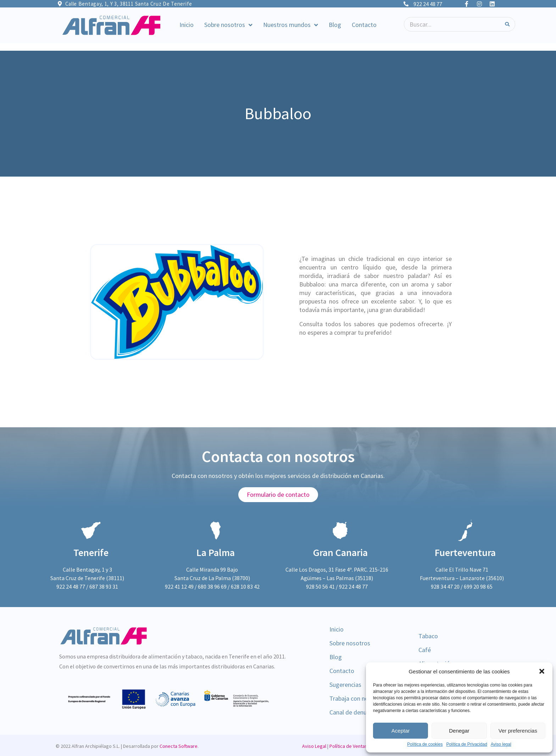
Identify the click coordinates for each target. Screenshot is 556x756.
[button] (542, 671)
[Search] (507, 24)
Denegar (459, 731)
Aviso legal (501, 744)
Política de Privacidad (466, 744)
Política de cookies (425, 744)
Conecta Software (179, 746)
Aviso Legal (314, 746)
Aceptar (401, 731)
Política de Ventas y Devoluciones (365, 746)
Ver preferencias (518, 731)
